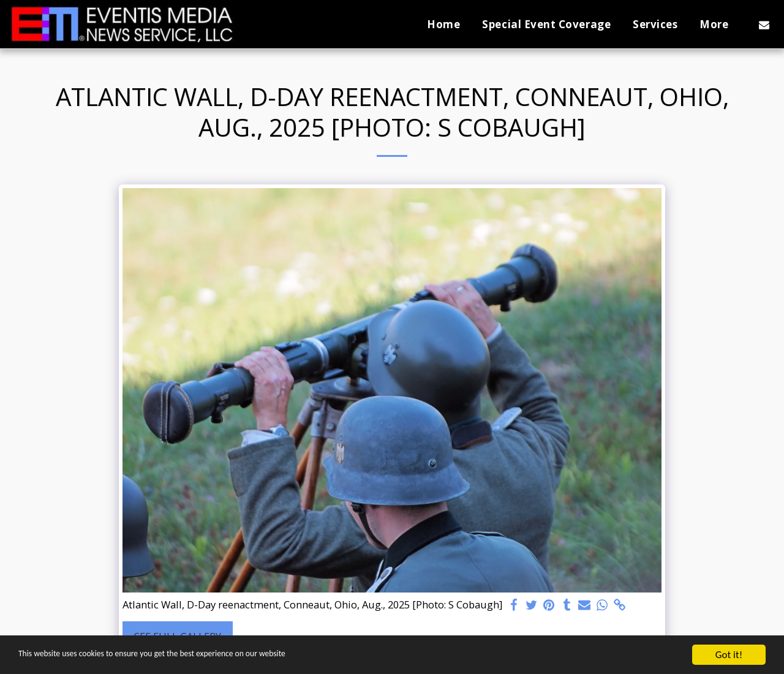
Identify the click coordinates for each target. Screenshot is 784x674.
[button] (764, 25)
